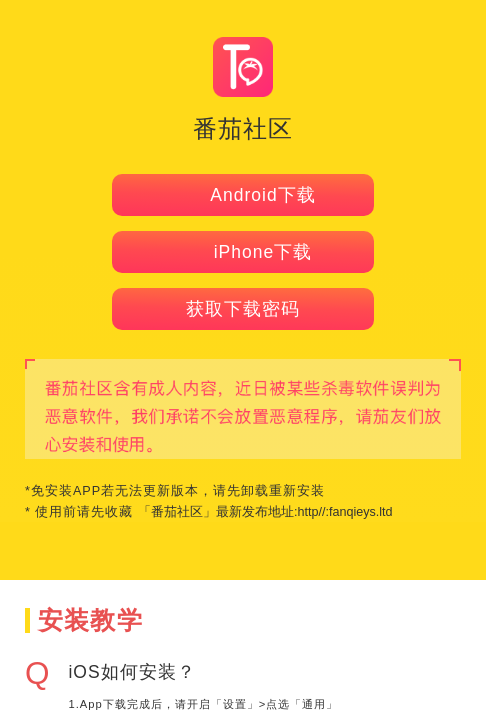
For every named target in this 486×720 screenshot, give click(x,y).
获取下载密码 (243, 309)
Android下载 (242, 195)
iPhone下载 (243, 252)
